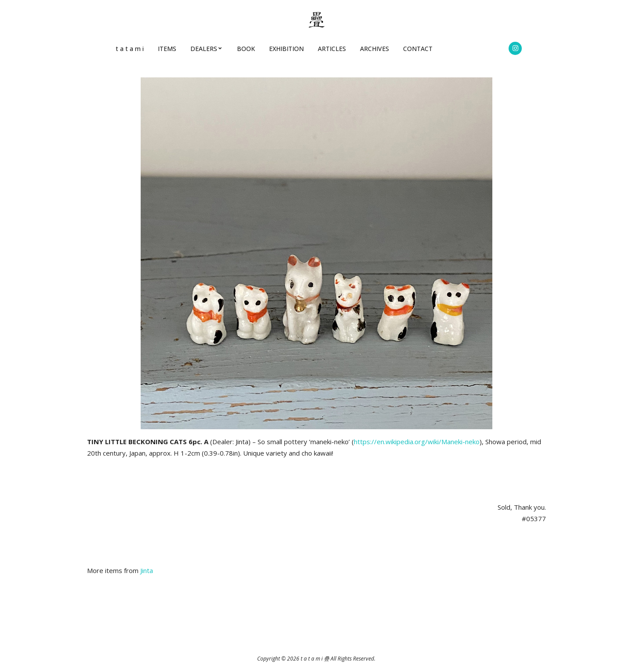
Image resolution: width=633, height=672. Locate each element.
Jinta (147, 570)
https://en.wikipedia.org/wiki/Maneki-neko (417, 442)
